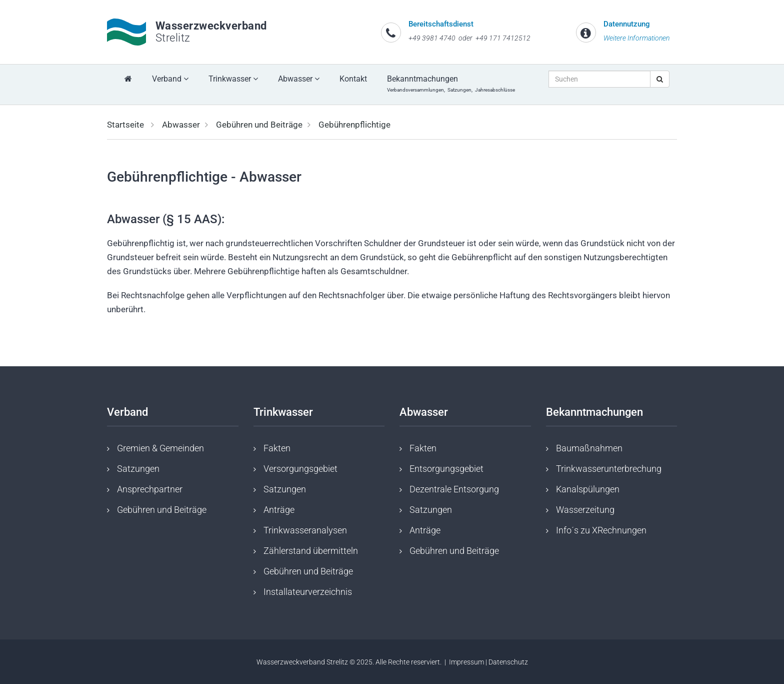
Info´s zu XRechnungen (601, 530)
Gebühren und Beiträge (259, 125)
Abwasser (299, 79)
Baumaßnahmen (589, 448)
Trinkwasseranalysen (305, 530)
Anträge (279, 510)
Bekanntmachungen (452, 83)
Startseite (125, 125)
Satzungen (138, 469)
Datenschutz (508, 662)
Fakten (277, 448)
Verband (170, 79)
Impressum (466, 662)
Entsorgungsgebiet (446, 469)
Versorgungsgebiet (300, 469)
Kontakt (353, 79)
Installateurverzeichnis (308, 592)
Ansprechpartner (150, 489)
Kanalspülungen (588, 489)
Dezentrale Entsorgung (454, 489)
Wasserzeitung (585, 510)
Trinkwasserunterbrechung (609, 469)
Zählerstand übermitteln (311, 551)
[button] (50, 119)
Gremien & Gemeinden (160, 448)
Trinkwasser (233, 79)
